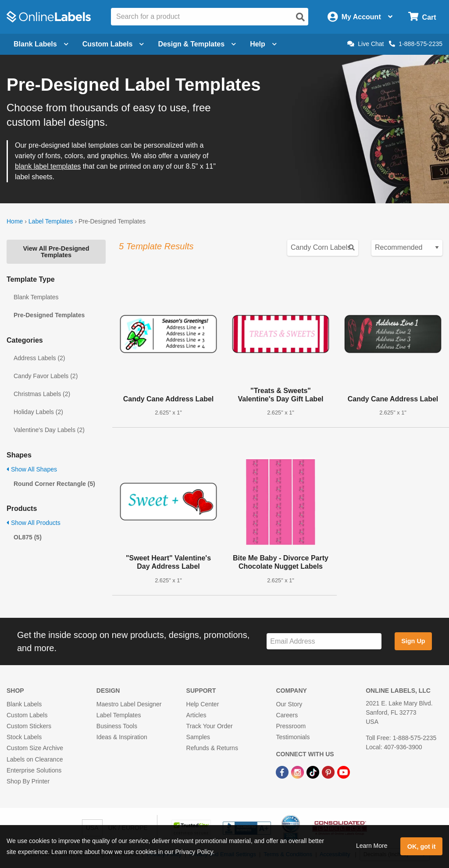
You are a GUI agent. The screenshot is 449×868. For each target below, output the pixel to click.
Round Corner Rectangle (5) (54, 484)
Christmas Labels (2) (42, 394)
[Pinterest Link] (329, 772)
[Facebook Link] (283, 772)
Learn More (372, 846)
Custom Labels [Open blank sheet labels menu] (113, 44)
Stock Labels (24, 737)
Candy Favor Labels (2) (46, 376)
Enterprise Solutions (34, 770)
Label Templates (51, 221)
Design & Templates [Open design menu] (197, 44)
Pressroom (291, 726)
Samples (198, 737)
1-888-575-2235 (416, 44)
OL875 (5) (28, 537)
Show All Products (34, 523)
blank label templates (48, 166)
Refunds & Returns (212, 748)
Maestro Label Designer (129, 704)
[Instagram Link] (298, 772)
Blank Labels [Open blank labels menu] (41, 44)
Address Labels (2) (39, 358)
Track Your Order (210, 726)
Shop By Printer (28, 781)
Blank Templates (36, 297)
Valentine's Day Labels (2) (49, 430)
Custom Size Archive (35, 748)
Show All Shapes (32, 469)
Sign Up (413, 641)
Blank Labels (24, 704)
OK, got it (422, 847)
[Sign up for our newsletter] (324, 641)
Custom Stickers (29, 726)
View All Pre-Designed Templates (56, 252)
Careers (287, 715)
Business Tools (117, 726)
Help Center (203, 704)
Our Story (289, 704)
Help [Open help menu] (263, 44)
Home (15, 221)
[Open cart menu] (422, 17)
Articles (196, 715)
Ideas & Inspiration (122, 737)
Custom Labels (27, 715)
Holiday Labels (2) (38, 412)
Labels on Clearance (35, 759)
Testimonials (293, 737)
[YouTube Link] (344, 772)
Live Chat (365, 44)
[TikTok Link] (314, 772)
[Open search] (300, 17)
